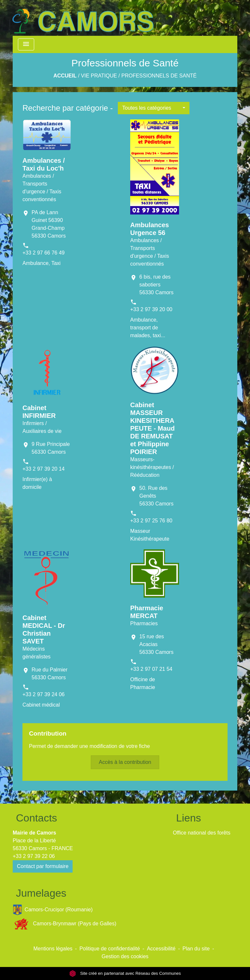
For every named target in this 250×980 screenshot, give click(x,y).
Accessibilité (161, 949)
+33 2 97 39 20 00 (151, 309)
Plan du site (196, 949)
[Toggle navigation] (26, 44)
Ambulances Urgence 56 (150, 229)
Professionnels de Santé (159, 76)
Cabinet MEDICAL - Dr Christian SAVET (44, 629)
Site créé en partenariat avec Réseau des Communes (125, 973)
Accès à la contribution (125, 762)
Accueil (65, 76)
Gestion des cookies (125, 956)
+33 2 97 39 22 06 (34, 856)
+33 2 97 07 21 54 (151, 669)
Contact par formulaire (43, 866)
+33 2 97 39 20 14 (43, 469)
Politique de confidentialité (110, 949)
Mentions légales (53, 949)
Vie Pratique (99, 76)
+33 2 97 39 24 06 (43, 694)
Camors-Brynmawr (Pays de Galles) (64, 924)
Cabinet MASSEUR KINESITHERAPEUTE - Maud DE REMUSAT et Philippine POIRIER (153, 428)
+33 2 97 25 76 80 (151, 521)
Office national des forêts (202, 833)
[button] (154, 108)
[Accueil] (83, 18)
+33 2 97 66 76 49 (43, 253)
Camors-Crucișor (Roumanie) (53, 910)
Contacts (36, 818)
